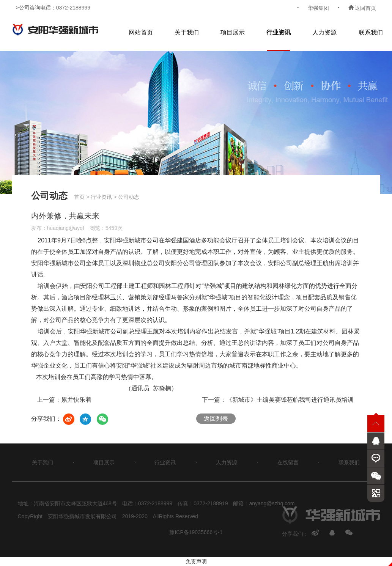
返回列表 (216, 419)
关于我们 (187, 32)
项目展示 (233, 32)
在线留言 (288, 462)
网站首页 (141, 32)
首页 (79, 197)
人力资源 (324, 32)
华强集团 (318, 8)
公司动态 (129, 197)
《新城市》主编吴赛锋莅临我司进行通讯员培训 (290, 400)
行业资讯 (279, 32)
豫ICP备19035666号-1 (196, 532)
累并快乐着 (76, 400)
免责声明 (196, 561)
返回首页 (362, 8)
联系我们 (371, 32)
